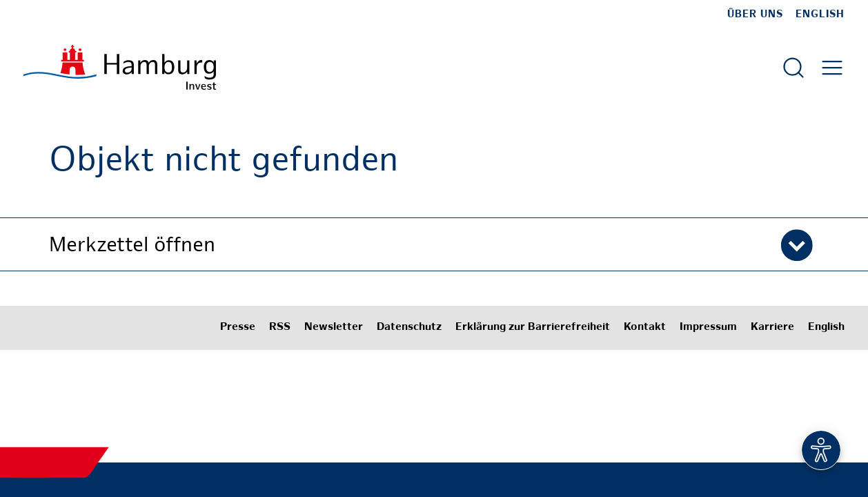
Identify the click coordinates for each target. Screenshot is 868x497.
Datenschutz (409, 328)
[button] (434, 244)
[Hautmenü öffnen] (832, 68)
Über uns (755, 14)
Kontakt (645, 328)
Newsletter (334, 328)
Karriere (772, 328)
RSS (280, 328)
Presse (238, 328)
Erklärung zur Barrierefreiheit (533, 328)
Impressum (708, 328)
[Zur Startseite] (120, 67)
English (820, 14)
